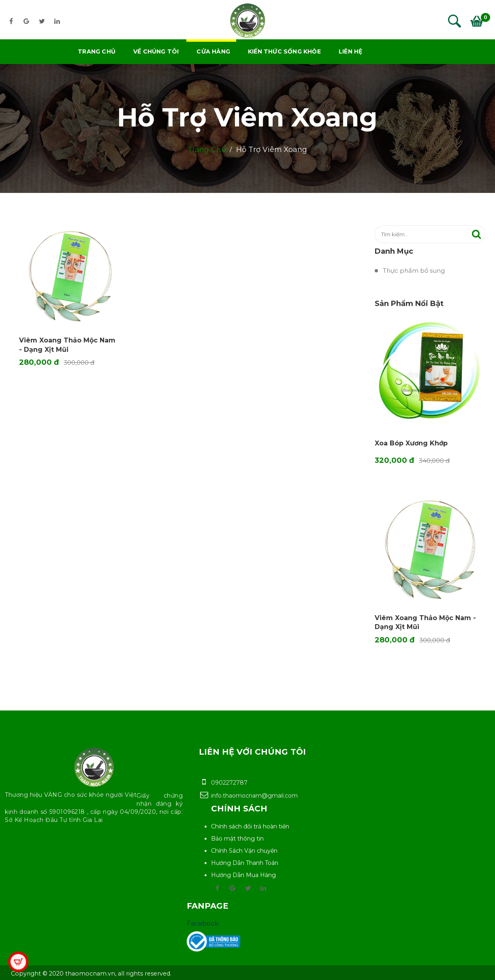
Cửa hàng (213, 51)
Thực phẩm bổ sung (414, 271)
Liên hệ (350, 51)
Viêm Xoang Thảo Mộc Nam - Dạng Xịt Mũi (425, 622)
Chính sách (239, 809)
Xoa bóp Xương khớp (411, 443)
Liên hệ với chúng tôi (252, 752)
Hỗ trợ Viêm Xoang (247, 117)
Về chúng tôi (156, 51)
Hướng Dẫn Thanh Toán (245, 863)
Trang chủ (97, 51)
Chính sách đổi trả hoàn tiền (250, 826)
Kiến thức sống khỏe (284, 51)
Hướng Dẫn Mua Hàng (243, 875)
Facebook (203, 923)
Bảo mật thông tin (237, 839)
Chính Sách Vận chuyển (244, 851)
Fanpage (208, 906)
